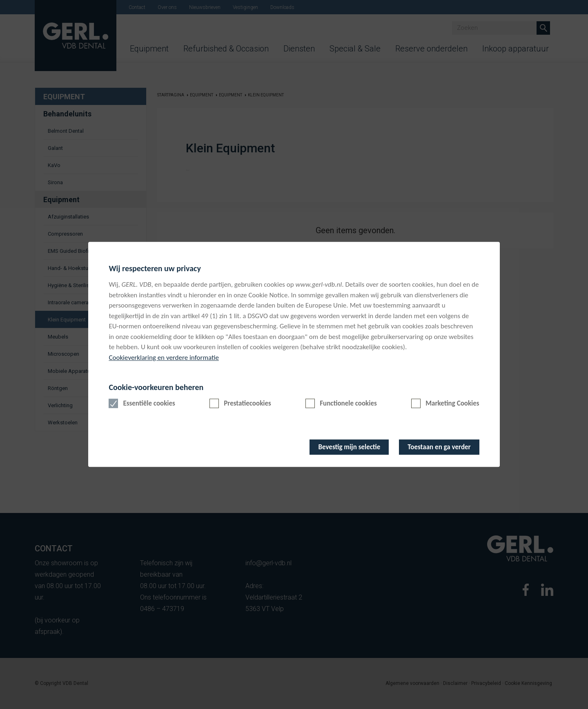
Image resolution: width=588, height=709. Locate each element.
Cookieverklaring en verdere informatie (164, 358)
